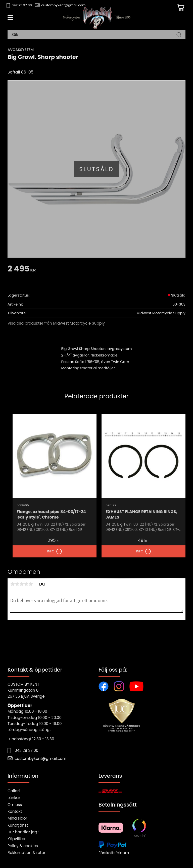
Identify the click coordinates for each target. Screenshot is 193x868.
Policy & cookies (23, 846)
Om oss (15, 805)
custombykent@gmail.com (63, 5)
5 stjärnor (31, 584)
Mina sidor (17, 818)
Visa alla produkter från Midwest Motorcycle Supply (56, 323)
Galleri (14, 791)
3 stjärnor (22, 584)
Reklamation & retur (26, 853)
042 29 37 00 (22, 5)
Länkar (14, 798)
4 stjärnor (26, 584)
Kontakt (15, 811)
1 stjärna (13, 584)
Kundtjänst (18, 825)
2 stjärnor (17, 584)
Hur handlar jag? (23, 832)
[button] (9, 19)
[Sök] (179, 35)
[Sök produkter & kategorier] (94, 35)
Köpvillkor (17, 839)
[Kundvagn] (180, 8)
